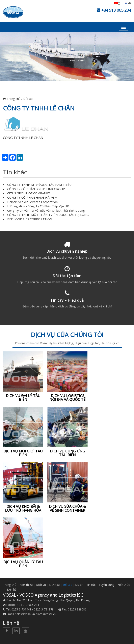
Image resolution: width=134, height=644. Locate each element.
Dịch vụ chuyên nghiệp (67, 251)
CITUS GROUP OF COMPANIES (29, 193)
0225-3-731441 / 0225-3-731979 (33, 609)
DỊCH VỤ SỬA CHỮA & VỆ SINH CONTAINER (67, 508)
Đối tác (28, 99)
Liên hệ (12, 589)
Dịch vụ (41, 585)
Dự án (79, 585)
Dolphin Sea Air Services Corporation (32, 202)
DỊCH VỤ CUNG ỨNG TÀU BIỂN (68, 453)
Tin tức (91, 585)
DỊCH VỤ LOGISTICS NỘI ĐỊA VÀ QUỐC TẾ (67, 398)
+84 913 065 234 (116, 10)
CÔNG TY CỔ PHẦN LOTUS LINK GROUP (36, 189)
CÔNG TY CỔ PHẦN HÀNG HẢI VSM (32, 197)
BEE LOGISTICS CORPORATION (30, 219)
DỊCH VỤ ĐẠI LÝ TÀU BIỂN (23, 398)
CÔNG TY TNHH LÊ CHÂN (39, 108)
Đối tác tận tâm (67, 276)
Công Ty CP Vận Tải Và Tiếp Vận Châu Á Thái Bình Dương (46, 210)
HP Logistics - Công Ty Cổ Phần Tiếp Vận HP (38, 206)
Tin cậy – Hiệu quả (67, 300)
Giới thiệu (26, 585)
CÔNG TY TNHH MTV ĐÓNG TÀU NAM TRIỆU (39, 185)
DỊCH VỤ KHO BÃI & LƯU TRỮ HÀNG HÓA (23, 508)
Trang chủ (12, 99)
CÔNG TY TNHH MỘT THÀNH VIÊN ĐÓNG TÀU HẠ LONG (48, 215)
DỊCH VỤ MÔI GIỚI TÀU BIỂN (23, 453)
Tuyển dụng (106, 585)
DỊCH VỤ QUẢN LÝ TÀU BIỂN (23, 564)
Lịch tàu (54, 585)
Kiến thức (124, 585)
